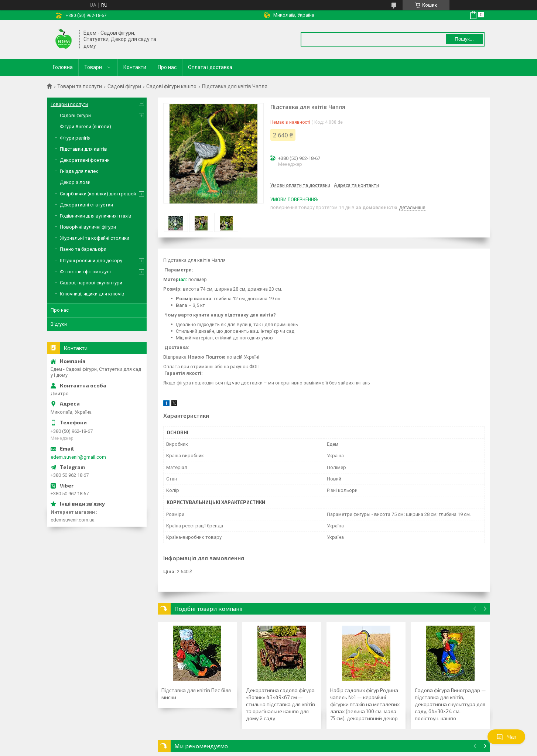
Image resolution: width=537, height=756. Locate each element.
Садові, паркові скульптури (91, 283)
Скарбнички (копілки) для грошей (98, 194)
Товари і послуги (69, 104)
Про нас (167, 67)
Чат (506, 737)
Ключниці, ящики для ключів (92, 294)
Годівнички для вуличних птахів (96, 216)
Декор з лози (75, 182)
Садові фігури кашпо (171, 86)
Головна (63, 67)
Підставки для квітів (83, 149)
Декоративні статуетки (86, 205)
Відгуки (59, 324)
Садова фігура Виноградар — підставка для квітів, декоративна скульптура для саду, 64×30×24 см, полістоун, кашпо (450, 704)
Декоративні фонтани (85, 160)
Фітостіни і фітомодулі (85, 272)
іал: (183, 279)
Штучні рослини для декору (91, 261)
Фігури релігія (75, 138)
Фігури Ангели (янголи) (85, 126)
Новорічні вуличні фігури (88, 227)
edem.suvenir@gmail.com (78, 457)
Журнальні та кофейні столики (95, 238)
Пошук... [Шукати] (464, 39)
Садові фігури (124, 86)
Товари (93, 67)
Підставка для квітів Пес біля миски (196, 694)
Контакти (135, 67)
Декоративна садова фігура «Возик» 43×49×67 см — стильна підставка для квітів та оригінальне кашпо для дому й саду (281, 704)
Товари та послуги (80, 86)
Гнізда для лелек (79, 171)
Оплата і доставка (210, 67)
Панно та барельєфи (83, 249)
